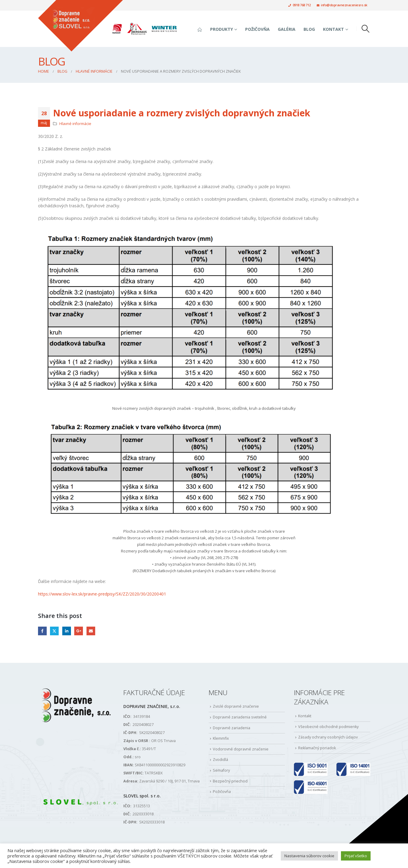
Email (91, 631)
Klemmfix (221, 738)
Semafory (221, 770)
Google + (79, 631)
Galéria (287, 29)
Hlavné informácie (75, 124)
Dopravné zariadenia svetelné (240, 717)
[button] (365, 29)
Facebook (42, 631)
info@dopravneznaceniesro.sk (342, 5)
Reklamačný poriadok (317, 748)
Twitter (54, 631)
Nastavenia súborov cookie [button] (309, 856)
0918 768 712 (299, 5)
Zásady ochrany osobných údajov (328, 737)
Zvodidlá (220, 760)
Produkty (222, 29)
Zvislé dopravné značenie (236, 706)
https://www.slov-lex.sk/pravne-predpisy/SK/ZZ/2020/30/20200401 (102, 594)
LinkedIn (67, 631)
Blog (309, 29)
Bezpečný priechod (230, 781)
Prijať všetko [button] (356, 856)
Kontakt (333, 29)
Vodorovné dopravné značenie (241, 749)
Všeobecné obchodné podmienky (328, 727)
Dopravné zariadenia (232, 728)
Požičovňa (257, 29)
